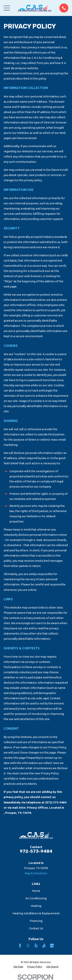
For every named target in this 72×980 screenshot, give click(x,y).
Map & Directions (36, 873)
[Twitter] (28, 946)
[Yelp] (36, 946)
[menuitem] (18, 967)
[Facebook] (20, 946)
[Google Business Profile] (52, 946)
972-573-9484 (36, 851)
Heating (36, 906)
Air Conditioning (36, 898)
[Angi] (44, 946)
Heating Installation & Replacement (36, 913)
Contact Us (36, 928)
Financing (36, 921)
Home (36, 891)
